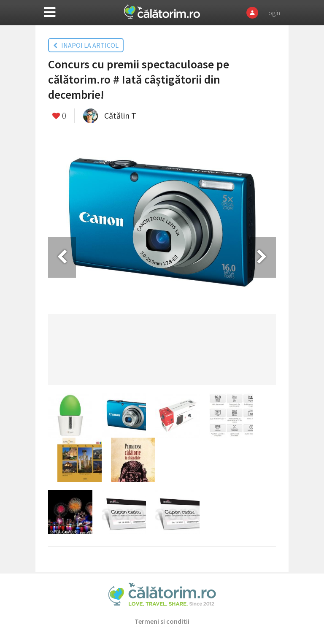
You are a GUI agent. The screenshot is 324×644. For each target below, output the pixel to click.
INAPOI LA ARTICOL (86, 45)
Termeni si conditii (162, 621)
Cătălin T (120, 115)
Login (273, 13)
